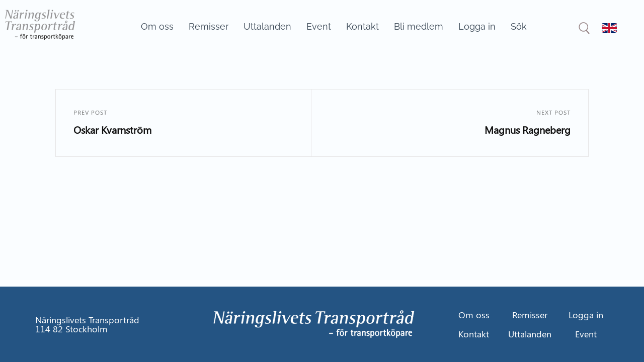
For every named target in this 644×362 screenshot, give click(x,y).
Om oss (157, 26)
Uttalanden (267, 26)
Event (319, 26)
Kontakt (363, 26)
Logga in (477, 26)
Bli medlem (419, 26)
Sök (519, 26)
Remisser (209, 26)
